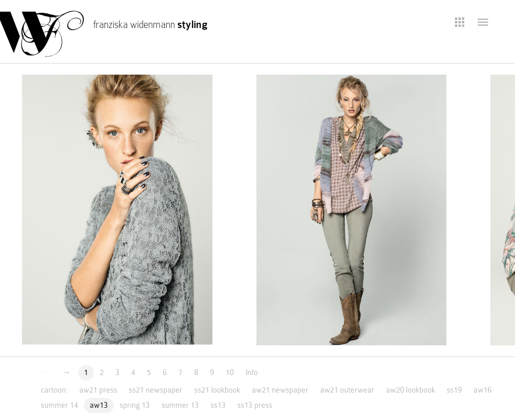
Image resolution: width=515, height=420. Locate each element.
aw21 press (98, 390)
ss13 (218, 405)
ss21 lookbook (217, 390)
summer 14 (59, 405)
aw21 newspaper (280, 390)
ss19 (454, 390)
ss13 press (255, 405)
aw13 (99, 405)
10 (230, 372)
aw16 (483, 390)
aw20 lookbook (411, 390)
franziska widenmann (150, 25)
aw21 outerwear (347, 390)
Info (252, 372)
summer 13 (180, 405)
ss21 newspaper (156, 390)
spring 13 (135, 405)
